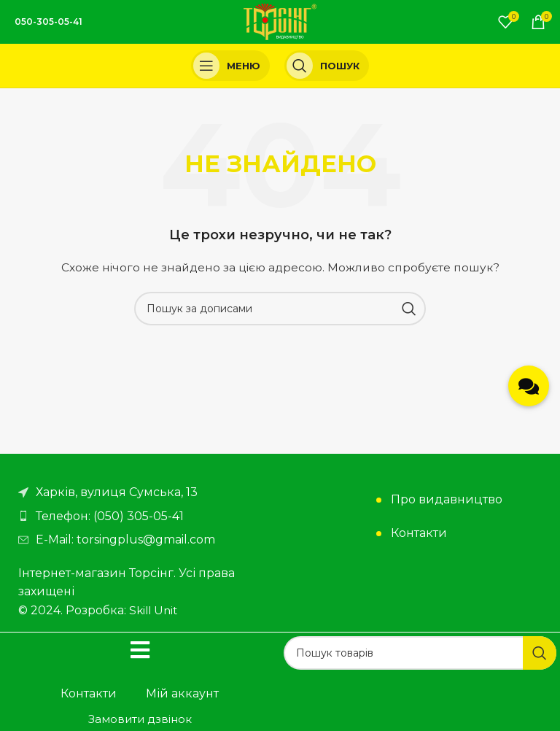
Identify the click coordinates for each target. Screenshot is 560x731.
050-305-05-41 (48, 22)
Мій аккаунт (182, 693)
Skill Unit (155, 610)
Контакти (419, 533)
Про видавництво (447, 499)
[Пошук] (327, 66)
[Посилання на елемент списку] (145, 517)
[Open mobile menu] (230, 66)
